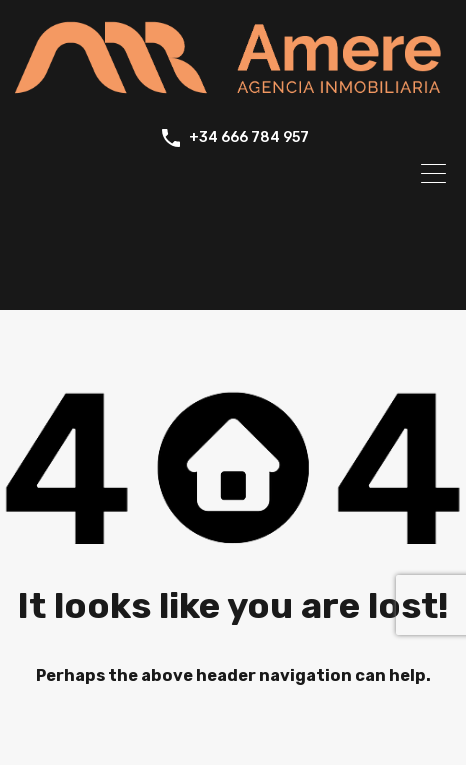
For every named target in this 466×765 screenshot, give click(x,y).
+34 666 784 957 (249, 138)
